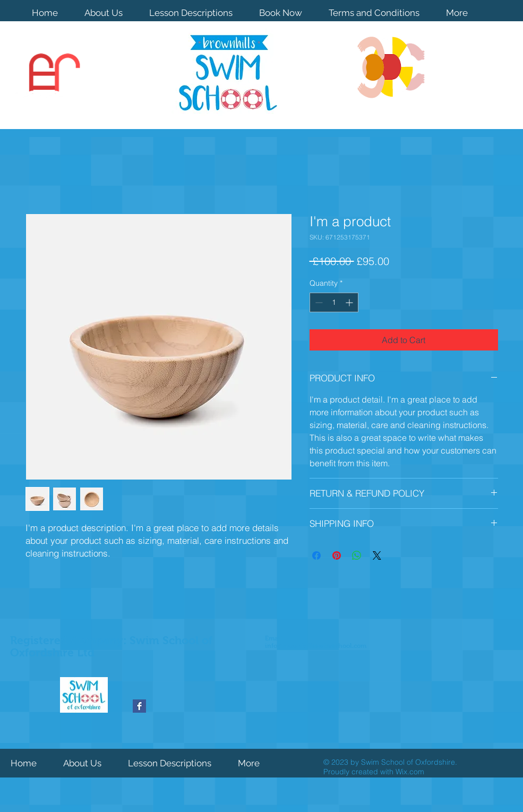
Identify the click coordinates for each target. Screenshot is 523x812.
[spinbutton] (334, 302)
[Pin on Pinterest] (337, 555)
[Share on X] (377, 555)
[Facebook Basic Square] (139, 706)
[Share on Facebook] (316, 555)
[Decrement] (318, 302)
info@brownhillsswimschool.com (316, 646)
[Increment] (350, 302)
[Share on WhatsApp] (357, 555)
